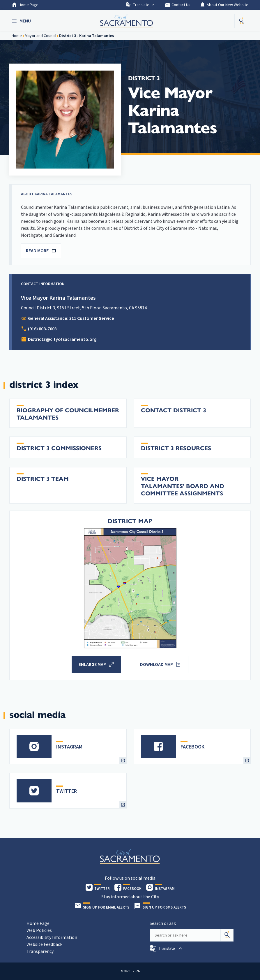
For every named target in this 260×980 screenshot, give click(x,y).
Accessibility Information (52, 937)
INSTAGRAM (69, 747)
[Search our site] (185, 935)
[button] (22, 21)
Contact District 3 (174, 410)
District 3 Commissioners (59, 448)
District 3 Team (43, 479)
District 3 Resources (176, 448)
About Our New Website (224, 5)
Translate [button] (140, 5)
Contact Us (177, 5)
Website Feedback (44, 944)
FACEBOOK (192, 747)
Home (17, 36)
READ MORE (41, 251)
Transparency (40, 951)
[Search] (227, 935)
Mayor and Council (40, 36)
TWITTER (67, 791)
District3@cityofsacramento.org (62, 339)
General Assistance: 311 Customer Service (71, 318)
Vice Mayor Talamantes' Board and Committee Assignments (183, 486)
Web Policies (39, 930)
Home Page (25, 5)
